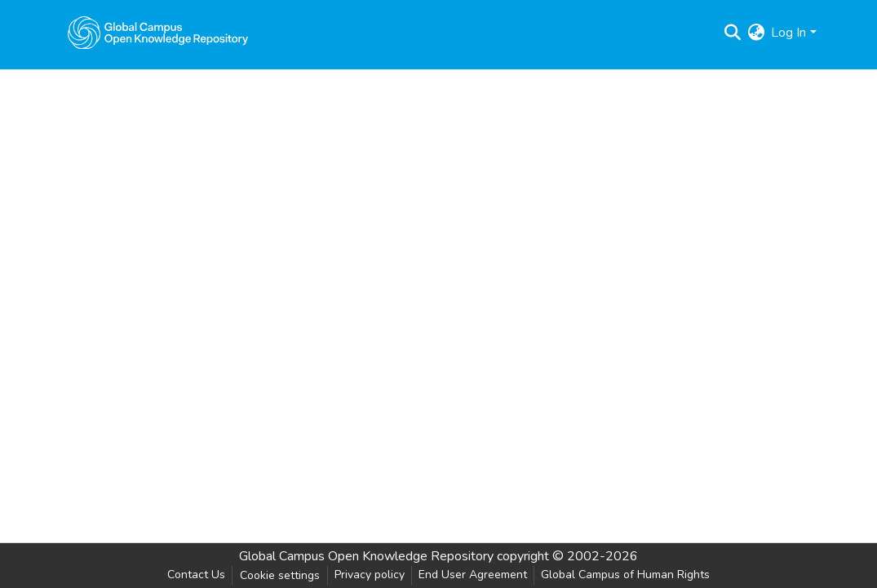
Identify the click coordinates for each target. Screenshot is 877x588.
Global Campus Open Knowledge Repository (366, 556)
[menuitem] (756, 33)
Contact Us (196, 575)
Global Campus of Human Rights (625, 575)
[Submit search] (732, 33)
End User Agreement (473, 575)
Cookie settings (280, 575)
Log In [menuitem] (788, 33)
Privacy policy (370, 575)
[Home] (158, 33)
